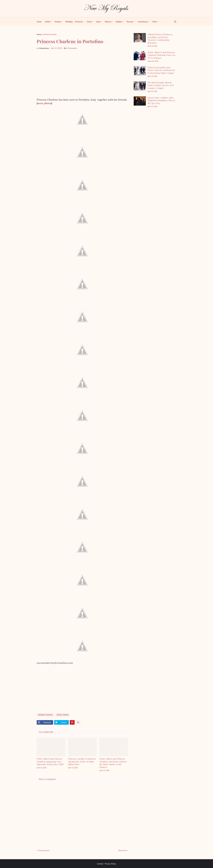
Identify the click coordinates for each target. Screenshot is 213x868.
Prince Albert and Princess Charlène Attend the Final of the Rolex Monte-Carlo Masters (113, 763)
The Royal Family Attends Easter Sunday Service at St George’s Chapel (161, 85)
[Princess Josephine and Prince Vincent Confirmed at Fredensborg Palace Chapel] (140, 71)
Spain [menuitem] (98, 22)
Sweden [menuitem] (58, 22)
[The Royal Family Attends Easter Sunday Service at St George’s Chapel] (140, 86)
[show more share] (78, 722)
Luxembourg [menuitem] (143, 22)
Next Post (122, 850)
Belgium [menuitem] (119, 22)
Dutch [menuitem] (89, 22)
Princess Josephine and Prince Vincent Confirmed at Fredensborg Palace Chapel (161, 70)
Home (39, 34)
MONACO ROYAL (50, 34)
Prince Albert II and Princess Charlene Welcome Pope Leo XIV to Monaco (161, 55)
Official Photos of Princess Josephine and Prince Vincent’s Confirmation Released (160, 39)
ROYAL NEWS (63, 715)
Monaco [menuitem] (108, 22)
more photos (44, 103)
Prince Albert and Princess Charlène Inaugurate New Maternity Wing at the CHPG (50, 761)
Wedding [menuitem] (69, 22)
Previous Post (44, 850)
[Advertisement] (82, 74)
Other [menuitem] (155, 22)
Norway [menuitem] (130, 22)
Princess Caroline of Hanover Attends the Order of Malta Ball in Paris (82, 761)
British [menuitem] (48, 22)
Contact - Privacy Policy (106, 864)
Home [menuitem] (39, 22)
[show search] (174, 22)
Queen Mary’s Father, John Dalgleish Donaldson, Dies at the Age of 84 (161, 100)
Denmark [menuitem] (79, 22)
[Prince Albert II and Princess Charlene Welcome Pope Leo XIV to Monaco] (140, 56)
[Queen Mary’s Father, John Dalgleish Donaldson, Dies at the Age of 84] (140, 101)
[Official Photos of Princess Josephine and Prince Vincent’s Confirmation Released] (140, 38)
